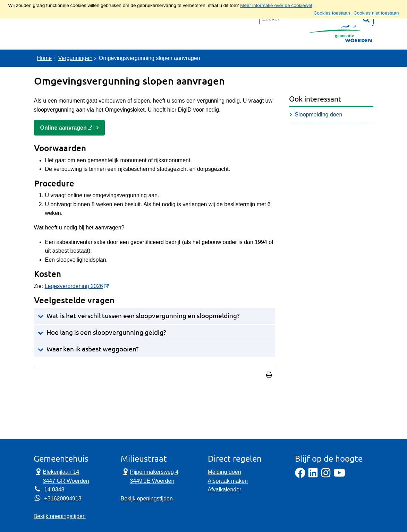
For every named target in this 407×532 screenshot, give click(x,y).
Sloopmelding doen (319, 115)
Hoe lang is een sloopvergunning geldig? (106, 333)
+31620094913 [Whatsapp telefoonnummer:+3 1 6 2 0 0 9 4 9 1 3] (63, 499)
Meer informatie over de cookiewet (276, 5)
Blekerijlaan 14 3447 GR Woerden (61, 476)
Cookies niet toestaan (376, 13)
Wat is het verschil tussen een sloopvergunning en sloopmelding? (143, 316)
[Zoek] (366, 59)
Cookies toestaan (332, 13)
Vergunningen (75, 58)
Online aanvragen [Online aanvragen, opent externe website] (63, 128)
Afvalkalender (225, 490)
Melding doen (224, 472)
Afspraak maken (228, 481)
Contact (110, 33)
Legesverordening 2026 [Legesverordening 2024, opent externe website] (74, 286)
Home (45, 58)
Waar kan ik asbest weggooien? (93, 349)
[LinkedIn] (313, 476)
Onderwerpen (62, 33)
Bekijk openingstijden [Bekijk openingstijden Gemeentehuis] (60, 516)
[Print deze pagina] (269, 376)
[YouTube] (339, 476)
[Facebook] (300, 476)
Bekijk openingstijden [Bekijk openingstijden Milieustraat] (147, 499)
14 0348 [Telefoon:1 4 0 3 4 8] (54, 490)
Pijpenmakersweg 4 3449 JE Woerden (150, 476)
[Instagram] (326, 476)
